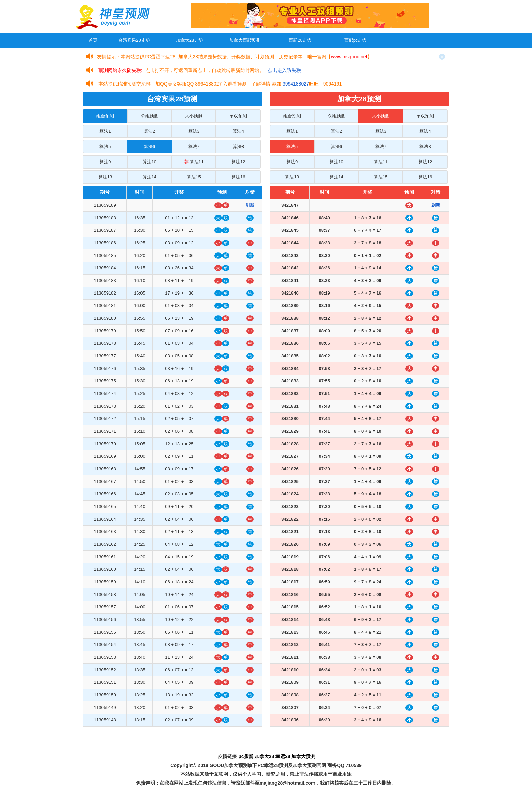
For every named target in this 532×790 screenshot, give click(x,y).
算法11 (194, 162)
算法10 (149, 162)
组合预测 (105, 116)
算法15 (194, 177)
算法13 (105, 177)
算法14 (149, 177)
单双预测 (238, 116)
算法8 (238, 146)
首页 (93, 40)
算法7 (194, 146)
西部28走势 (300, 40)
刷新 (250, 205)
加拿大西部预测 (245, 40)
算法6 (149, 146)
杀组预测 (150, 116)
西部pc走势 (356, 40)
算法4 (238, 131)
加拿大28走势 (189, 40)
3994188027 (296, 84)
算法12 (238, 162)
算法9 (105, 162)
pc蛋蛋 (246, 756)
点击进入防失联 (284, 70)
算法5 (105, 146)
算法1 (105, 131)
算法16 (238, 177)
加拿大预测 (303, 756)
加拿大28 (265, 756)
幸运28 (283, 756)
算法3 (194, 131)
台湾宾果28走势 (134, 40)
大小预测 (194, 116)
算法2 (149, 131)
